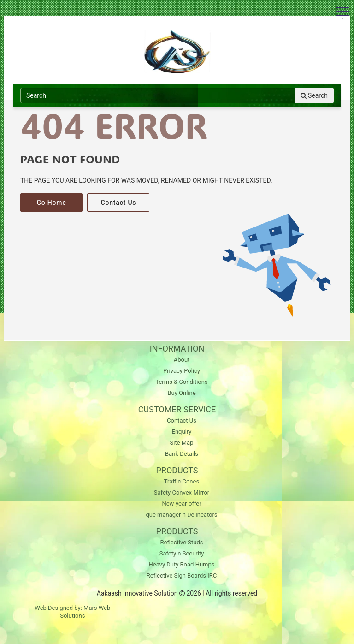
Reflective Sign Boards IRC (182, 575)
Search (314, 95)
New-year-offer (181, 504)
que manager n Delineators (181, 515)
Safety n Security (182, 553)
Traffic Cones (182, 481)
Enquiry (182, 432)
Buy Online (181, 393)
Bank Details (182, 454)
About (182, 360)
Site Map (182, 443)
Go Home (51, 203)
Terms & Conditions (181, 382)
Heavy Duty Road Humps (181, 564)
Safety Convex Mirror (182, 492)
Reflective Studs (182, 542)
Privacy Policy (182, 371)
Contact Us (118, 203)
